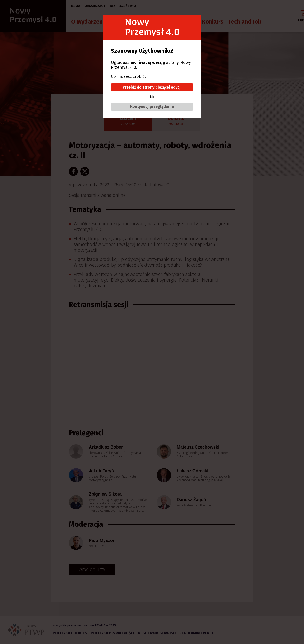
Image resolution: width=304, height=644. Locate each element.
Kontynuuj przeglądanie (152, 107)
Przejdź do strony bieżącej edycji (152, 87)
